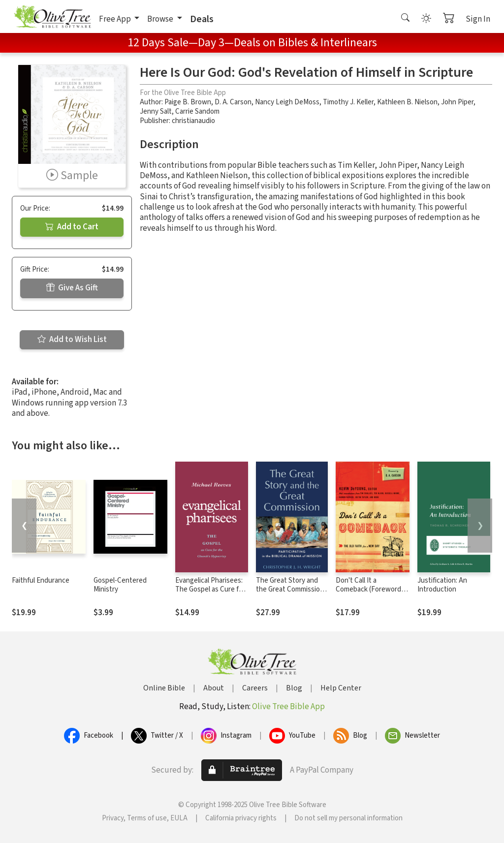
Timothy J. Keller (348, 102)
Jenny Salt (156, 111)
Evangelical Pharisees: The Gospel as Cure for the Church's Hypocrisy (211, 590)
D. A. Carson (233, 102)
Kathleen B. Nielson (407, 102)
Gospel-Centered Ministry (120, 585)
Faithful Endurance (41, 580)
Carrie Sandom (197, 111)
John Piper (457, 102)
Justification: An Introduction (442, 585)
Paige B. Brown (188, 102)
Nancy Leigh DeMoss (287, 102)
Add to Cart (72, 227)
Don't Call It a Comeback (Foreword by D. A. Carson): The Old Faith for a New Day (371, 594)
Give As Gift (72, 288)
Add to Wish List (72, 340)
